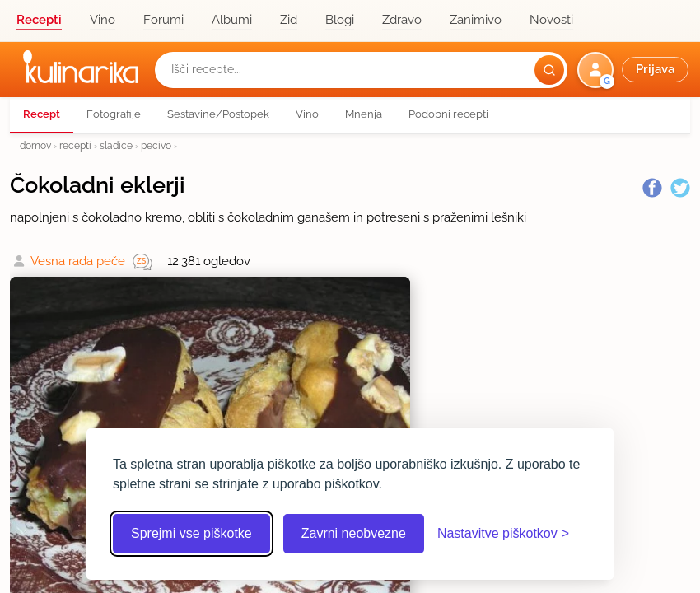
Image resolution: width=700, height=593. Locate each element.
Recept (42, 114)
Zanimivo (476, 20)
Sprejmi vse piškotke (191, 533)
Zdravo (402, 20)
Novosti (551, 20)
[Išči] (549, 70)
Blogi (340, 20)
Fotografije (114, 114)
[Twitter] (680, 188)
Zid (289, 20)
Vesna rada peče (78, 261)
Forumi (163, 20)
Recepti (39, 20)
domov (35, 145)
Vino (103, 20)
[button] (635, 70)
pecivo (156, 145)
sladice (116, 145)
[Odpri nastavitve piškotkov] (503, 534)
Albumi (232, 20)
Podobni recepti (448, 114)
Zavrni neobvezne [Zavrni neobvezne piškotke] (354, 533)
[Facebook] (652, 188)
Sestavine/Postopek (218, 114)
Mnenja (364, 114)
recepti (75, 145)
